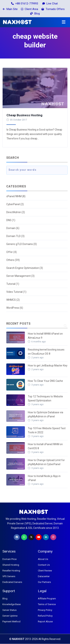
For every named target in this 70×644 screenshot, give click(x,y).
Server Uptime (10, 616)
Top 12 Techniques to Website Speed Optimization (45, 398)
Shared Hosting (11, 565)
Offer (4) (12, 252)
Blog (35, 14)
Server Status (9, 610)
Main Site (10, 9)
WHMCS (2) (13, 300)
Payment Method (11, 622)
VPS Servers (9, 576)
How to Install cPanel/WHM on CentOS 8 (45, 446)
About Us (43, 559)
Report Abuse (45, 622)
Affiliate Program (47, 599)
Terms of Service (47, 604)
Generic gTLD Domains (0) (22, 244)
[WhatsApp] (24, 537)
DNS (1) (11, 220)
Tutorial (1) (13, 284)
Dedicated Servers (12, 582)
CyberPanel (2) (15, 204)
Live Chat (50, 4)
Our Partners (44, 582)
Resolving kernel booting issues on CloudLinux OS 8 (46, 352)
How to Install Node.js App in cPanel (44, 478)
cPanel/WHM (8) (16, 196)
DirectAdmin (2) (16, 212)
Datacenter (44, 576)
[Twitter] (31, 537)
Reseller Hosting (11, 571)
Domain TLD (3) (15, 236)
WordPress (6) (15, 308)
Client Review (45, 571)
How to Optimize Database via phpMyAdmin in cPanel (45, 414)
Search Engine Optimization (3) (25, 268)
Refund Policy (45, 616)
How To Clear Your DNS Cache (45, 381)
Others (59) (13, 260)
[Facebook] (17, 537)
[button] (64, 22)
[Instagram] (53, 537)
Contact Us (44, 565)
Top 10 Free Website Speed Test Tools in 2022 (47, 430)
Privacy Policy (45, 610)
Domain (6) (13, 228)
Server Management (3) (20, 276)
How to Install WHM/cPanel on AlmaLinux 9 (45, 336)
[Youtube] (39, 537)
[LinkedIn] (46, 537)
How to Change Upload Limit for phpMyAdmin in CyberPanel (46, 462)
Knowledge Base (12, 604)
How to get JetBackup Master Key (48, 366)
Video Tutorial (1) (16, 292)
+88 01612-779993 (25, 4)
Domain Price (9, 559)
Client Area (30, 9)
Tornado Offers (53, 9)
